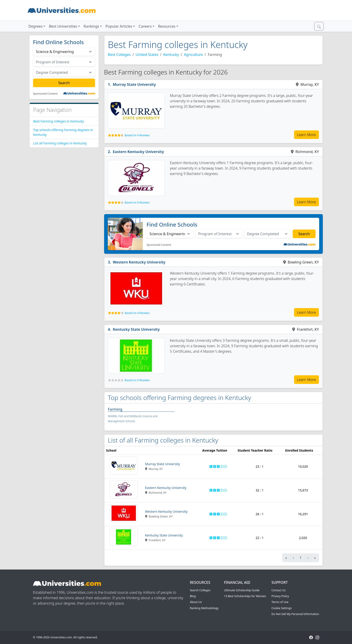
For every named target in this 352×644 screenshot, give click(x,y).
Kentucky (171, 55)
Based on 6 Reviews (137, 202)
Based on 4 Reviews (137, 135)
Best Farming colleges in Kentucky (59, 121)
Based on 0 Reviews (137, 380)
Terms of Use (280, 602)
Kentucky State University (136, 329)
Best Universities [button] (63, 26)
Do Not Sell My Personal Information (295, 614)
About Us (196, 602)
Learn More (307, 135)
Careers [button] (145, 26)
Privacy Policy (280, 596)
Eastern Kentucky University (138, 152)
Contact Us (278, 590)
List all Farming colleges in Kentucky (60, 143)
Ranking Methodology (204, 608)
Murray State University (134, 84)
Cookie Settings (281, 608)
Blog (193, 596)
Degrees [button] (36, 26)
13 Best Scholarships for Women (245, 596)
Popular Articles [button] (119, 26)
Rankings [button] (91, 26)
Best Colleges (119, 55)
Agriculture (193, 55)
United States (147, 55)
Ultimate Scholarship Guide (242, 590)
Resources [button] (167, 26)
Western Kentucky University (139, 262)
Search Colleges (200, 590)
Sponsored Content (45, 94)
